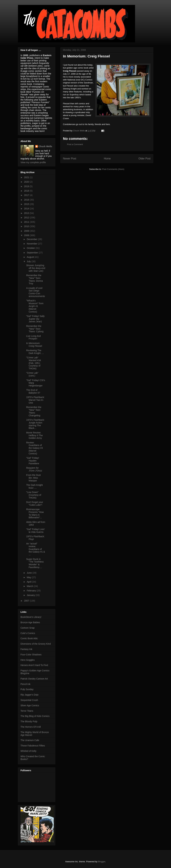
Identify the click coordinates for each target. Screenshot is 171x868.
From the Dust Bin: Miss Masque (33, 478)
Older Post (145, 159)
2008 (27, 235)
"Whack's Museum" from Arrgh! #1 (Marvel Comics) (35, 306)
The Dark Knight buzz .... (34, 486)
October (31, 248)
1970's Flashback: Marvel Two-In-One (35, 400)
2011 (27, 222)
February (32, 591)
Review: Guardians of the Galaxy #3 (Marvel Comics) (34, 448)
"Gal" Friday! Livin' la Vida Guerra (35, 531)
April (29, 582)
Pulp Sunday (27, 689)
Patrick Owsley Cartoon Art (34, 679)
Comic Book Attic (29, 638)
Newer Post (70, 159)
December (32, 239)
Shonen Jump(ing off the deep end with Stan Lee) (36, 268)
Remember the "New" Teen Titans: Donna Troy (34, 279)
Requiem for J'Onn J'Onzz (34, 469)
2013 (27, 213)
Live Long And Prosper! (33, 337)
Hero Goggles (28, 660)
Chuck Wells (45, 146)
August (31, 257)
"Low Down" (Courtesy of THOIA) (34, 495)
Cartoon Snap (28, 628)
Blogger (102, 862)
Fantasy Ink (26, 649)
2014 (27, 209)
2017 (27, 195)
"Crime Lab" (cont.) (32, 374)
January (31, 595)
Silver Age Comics (30, 705)
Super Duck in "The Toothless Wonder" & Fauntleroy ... (35, 563)
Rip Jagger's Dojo (30, 695)
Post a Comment (75, 144)
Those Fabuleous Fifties (33, 746)
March (30, 586)
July (29, 261)
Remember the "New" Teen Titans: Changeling (34, 411)
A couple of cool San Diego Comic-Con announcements (36, 292)
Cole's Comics (28, 633)
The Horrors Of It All (31, 727)
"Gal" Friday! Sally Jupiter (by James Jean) (35, 319)
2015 (27, 204)
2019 (27, 186)
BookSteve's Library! (31, 617)
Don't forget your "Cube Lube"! (35, 504)
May (29, 577)
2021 (27, 177)
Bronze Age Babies (30, 622)
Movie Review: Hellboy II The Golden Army (34, 435)
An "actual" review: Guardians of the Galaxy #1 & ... (36, 549)
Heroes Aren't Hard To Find (34, 665)
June (30, 573)
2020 (27, 182)
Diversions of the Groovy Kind (36, 644)
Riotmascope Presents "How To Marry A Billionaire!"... (35, 513)
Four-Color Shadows (31, 655)
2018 (27, 191)
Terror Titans (27, 711)
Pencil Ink (26, 684)
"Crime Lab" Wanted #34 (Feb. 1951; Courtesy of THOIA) (33, 363)
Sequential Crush (29, 700)
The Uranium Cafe (30, 740)
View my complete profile (33, 162)
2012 (27, 218)
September (33, 253)
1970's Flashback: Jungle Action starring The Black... (35, 424)
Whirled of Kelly (28, 751)
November (32, 244)
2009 (27, 231)
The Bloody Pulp (29, 721)
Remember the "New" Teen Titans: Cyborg (35, 329)
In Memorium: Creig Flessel (34, 345)
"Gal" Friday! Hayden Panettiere (33, 461)
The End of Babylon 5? (33, 391)
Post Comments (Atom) (113, 169)
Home (107, 159)
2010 (27, 226)
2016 (27, 200)
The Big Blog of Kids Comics (35, 716)
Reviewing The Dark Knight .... (35, 352)
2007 (27, 601)
